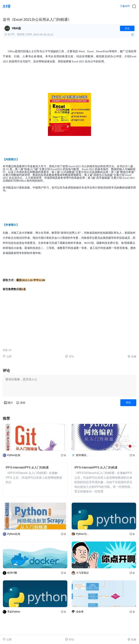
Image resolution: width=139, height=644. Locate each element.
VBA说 (16, 28)
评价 (128, 403)
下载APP (125, 6)
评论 (70, 356)
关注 (127, 28)
